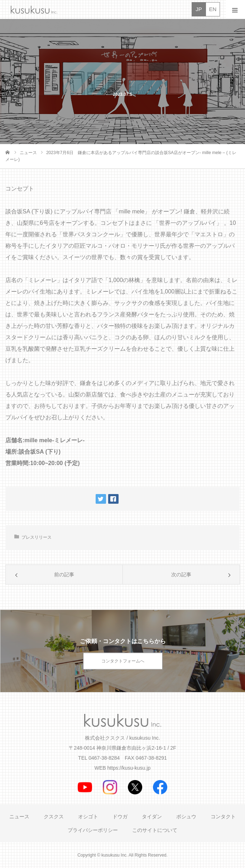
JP (199, 9)
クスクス (54, 817)
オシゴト (88, 817)
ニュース (19, 817)
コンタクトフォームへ (123, 661)
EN (213, 9)
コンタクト (223, 817)
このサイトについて (155, 830)
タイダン (152, 817)
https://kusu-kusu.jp (129, 768)
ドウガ (120, 817)
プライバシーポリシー (93, 830)
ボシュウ (186, 817)
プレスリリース (37, 537)
